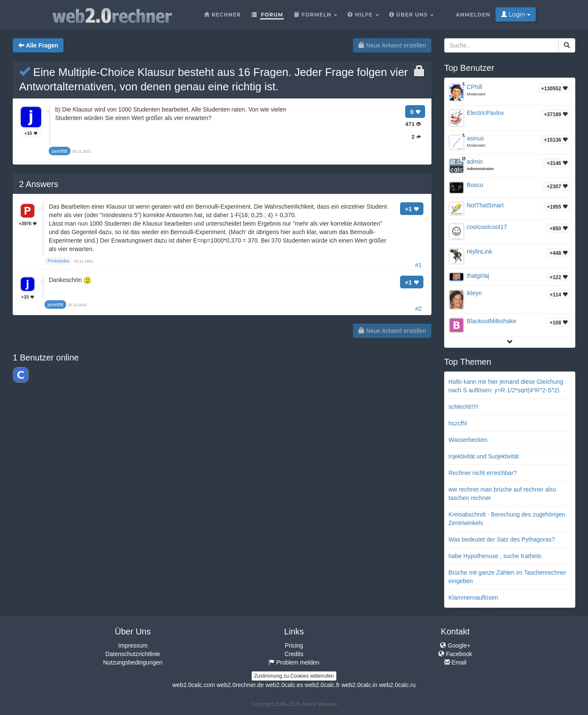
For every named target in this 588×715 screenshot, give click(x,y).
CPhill (475, 87)
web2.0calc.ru (397, 685)
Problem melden (294, 662)
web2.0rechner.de (240, 685)
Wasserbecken (468, 440)
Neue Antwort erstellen (392, 45)
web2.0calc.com (193, 685)
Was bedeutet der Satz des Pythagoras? (502, 539)
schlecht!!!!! (463, 407)
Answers (39, 184)
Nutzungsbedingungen (133, 662)
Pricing (294, 645)
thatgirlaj (478, 276)
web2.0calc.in (360, 685)
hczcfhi (458, 423)
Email (455, 662)
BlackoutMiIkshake (491, 321)
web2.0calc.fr (322, 685)
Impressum (133, 645)
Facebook (455, 654)
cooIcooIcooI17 (487, 227)
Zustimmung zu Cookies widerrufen (294, 676)
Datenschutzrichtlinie (133, 654)
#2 (418, 309)
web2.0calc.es (284, 685)
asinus (475, 138)
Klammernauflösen (473, 598)
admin (475, 162)
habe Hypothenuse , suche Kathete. (496, 556)
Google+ (455, 645)
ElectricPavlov (485, 113)
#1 (418, 265)
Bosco (475, 185)
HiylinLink (479, 251)
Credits (294, 654)
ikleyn (474, 293)
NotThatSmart (485, 205)
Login (516, 14)
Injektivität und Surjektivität (484, 456)
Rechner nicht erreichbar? (483, 473)
